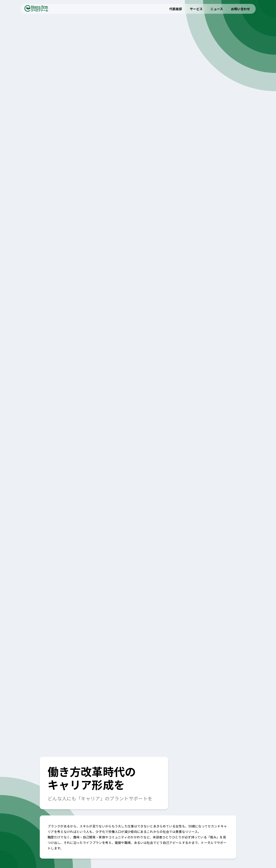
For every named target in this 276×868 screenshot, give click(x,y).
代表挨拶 (176, 9)
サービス (196, 9)
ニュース (217, 9)
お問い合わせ (241, 9)
